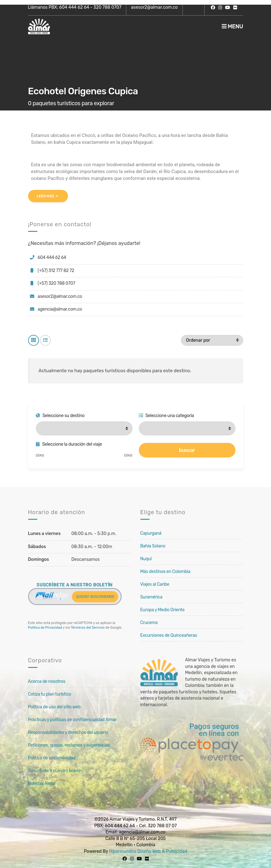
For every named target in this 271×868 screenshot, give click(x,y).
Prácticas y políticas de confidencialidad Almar (73, 720)
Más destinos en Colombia (165, 572)
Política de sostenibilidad (52, 758)
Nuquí (146, 559)
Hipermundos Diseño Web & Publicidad (148, 851)
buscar (187, 450)
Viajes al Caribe (155, 584)
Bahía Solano (153, 546)
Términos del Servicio (88, 628)
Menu (232, 26)
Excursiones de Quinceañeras (169, 635)
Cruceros (149, 623)
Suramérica (151, 597)
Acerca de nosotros (47, 681)
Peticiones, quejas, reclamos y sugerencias (69, 745)
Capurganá (151, 533)
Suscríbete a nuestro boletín (55, 771)
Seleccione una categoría (166, 416)
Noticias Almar (42, 784)
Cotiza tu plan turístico (50, 694)
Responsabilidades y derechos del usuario (68, 732)
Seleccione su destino (60, 416)
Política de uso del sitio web (54, 707)
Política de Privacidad (45, 628)
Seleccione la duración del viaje (69, 444)
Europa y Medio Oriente (162, 610)
